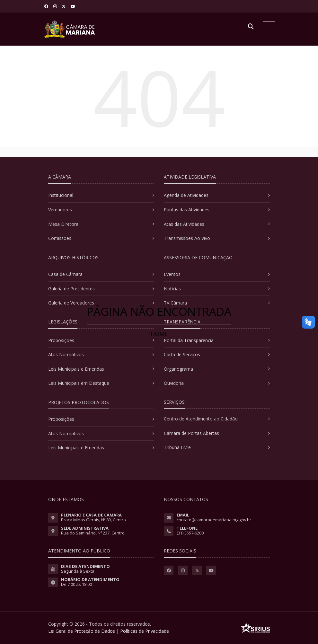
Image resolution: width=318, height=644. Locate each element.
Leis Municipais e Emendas (76, 369)
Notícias (172, 289)
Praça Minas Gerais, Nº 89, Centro (93, 520)
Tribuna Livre (177, 447)
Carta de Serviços (182, 354)
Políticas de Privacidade (145, 631)
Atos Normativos (66, 354)
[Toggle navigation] (267, 26)
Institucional (61, 195)
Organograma (178, 369)
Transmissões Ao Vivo (187, 238)
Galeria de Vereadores (71, 303)
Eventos (172, 274)
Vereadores (60, 210)
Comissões (60, 238)
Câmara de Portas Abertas (191, 433)
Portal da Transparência (189, 340)
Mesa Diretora (63, 224)
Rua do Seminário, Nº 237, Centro (93, 533)
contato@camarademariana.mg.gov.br (214, 520)
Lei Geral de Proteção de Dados (82, 631)
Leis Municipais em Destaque (79, 383)
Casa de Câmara (65, 274)
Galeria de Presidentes (71, 289)
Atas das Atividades (184, 224)
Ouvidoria (174, 383)
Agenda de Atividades (186, 195)
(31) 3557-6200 (190, 533)
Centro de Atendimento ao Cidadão (201, 419)
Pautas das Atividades (187, 210)
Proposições (61, 340)
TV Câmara (175, 303)
